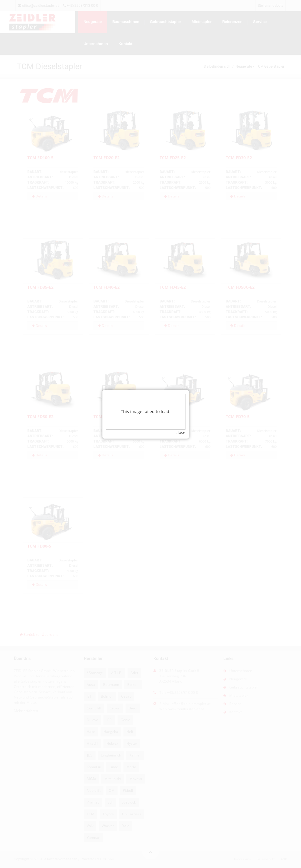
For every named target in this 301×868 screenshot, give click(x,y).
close (185, 425)
